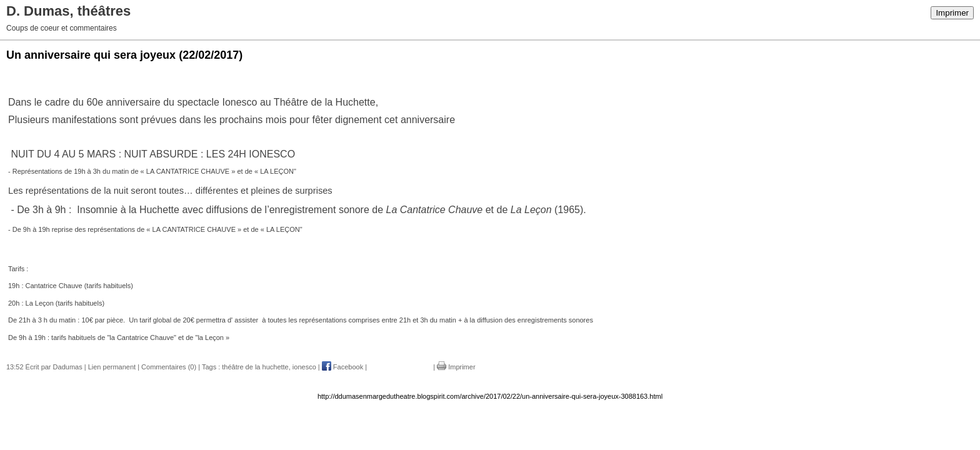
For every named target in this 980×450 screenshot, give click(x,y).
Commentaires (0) (169, 367)
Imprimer (952, 13)
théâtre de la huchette (255, 367)
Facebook (342, 367)
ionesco (304, 367)
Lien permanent (112, 367)
